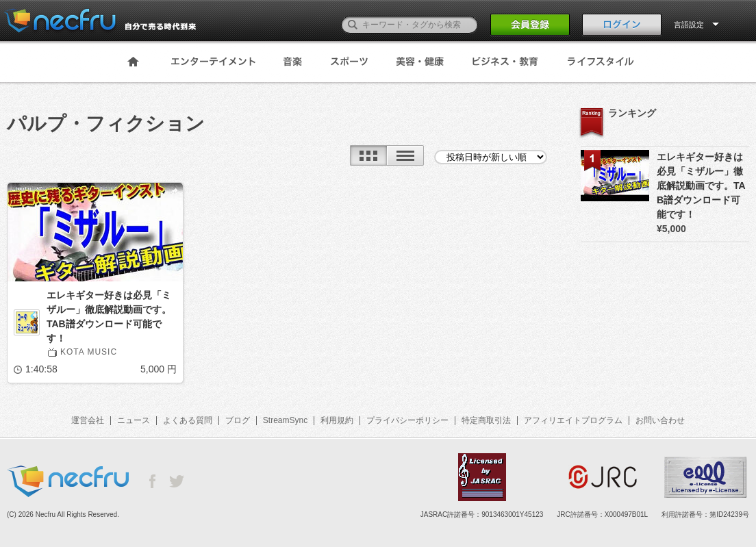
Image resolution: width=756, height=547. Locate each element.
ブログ (238, 420)
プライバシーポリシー (407, 420)
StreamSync (285, 420)
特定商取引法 (486, 420)
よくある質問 (188, 420)
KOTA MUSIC (89, 352)
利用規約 (337, 420)
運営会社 (88, 420)
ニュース (134, 420)
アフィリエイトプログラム (573, 420)
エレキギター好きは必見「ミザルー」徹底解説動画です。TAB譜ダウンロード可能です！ (109, 317)
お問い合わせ (660, 420)
